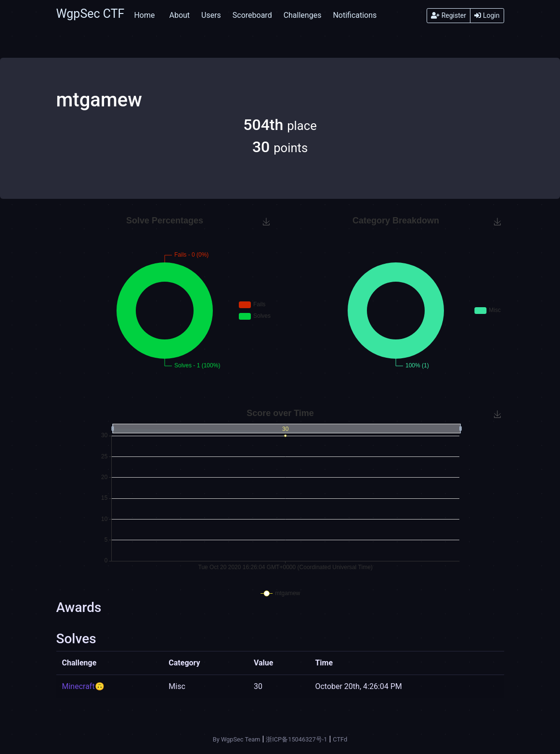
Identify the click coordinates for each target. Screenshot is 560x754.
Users (211, 15)
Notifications (355, 15)
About (179, 15)
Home (144, 15)
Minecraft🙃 (83, 686)
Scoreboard (252, 15)
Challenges (303, 15)
